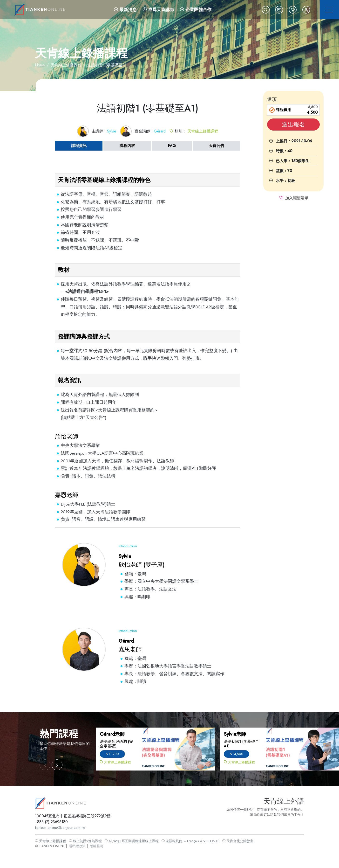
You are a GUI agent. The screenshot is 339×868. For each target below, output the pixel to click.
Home (40, 65)
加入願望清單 (297, 198)
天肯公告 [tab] (217, 146)
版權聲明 (100, 845)
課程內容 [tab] (127, 146)
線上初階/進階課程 (90, 840)
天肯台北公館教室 (234, 840)
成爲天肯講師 (158, 10)
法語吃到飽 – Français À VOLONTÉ (190, 840)
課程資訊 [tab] (79, 146)
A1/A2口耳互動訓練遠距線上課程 (133, 840)
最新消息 (125, 10)
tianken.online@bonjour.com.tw (65, 827)
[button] (266, 10)
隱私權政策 (82, 845)
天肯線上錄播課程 (66, 65)
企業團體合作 (196, 10)
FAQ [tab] (172, 146)
